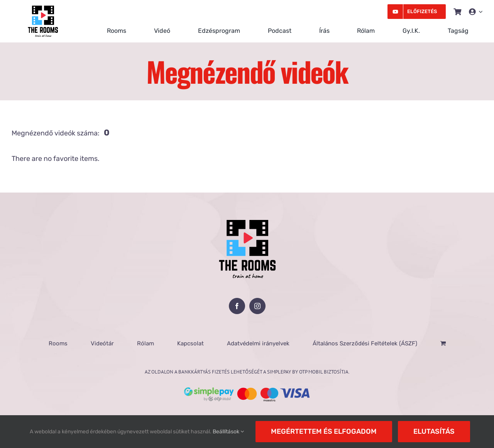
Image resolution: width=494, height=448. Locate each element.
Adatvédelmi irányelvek (258, 343)
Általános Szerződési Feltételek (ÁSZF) (365, 343)
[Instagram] (257, 306)
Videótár (102, 343)
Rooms (58, 343)
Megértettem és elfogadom (324, 431)
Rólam (145, 343)
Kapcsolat (190, 343)
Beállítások (228, 432)
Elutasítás (434, 431)
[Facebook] (237, 306)
